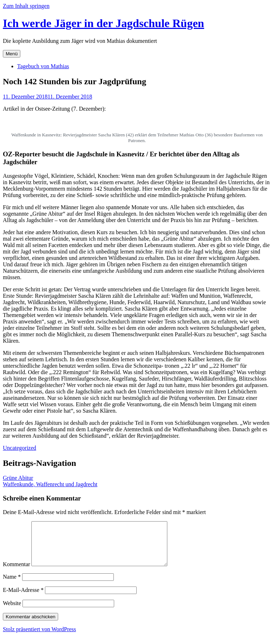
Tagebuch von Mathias (43, 66)
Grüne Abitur (18, 478)
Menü (12, 54)
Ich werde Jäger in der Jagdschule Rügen (103, 23)
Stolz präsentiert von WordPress (39, 638)
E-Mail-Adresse (23, 598)
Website (12, 612)
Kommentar (16, 573)
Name (12, 585)
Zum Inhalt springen (26, 6)
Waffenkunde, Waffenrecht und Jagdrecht (50, 484)
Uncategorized (19, 448)
